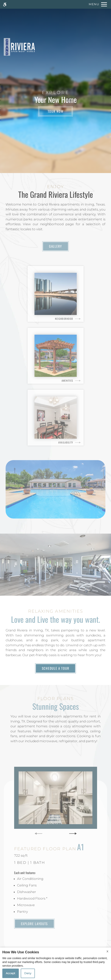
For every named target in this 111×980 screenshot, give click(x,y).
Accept (11, 973)
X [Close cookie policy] (107, 951)
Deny (28, 973)
